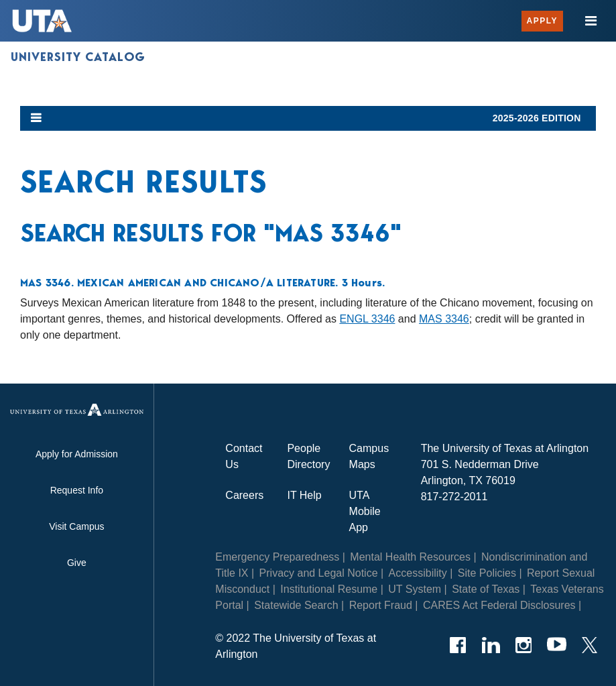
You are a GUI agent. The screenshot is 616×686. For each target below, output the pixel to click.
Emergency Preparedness (277, 557)
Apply (542, 21)
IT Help (304, 495)
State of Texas (486, 589)
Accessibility (418, 573)
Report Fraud (381, 605)
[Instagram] (524, 645)
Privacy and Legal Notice (319, 573)
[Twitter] (590, 645)
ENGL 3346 (367, 319)
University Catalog (78, 57)
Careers (244, 495)
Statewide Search (296, 605)
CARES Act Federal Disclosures (499, 605)
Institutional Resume (329, 589)
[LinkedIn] (491, 645)
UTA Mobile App (365, 511)
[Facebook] (458, 645)
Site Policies (487, 573)
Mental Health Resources (410, 557)
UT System (415, 589)
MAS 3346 (444, 319)
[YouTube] (557, 645)
